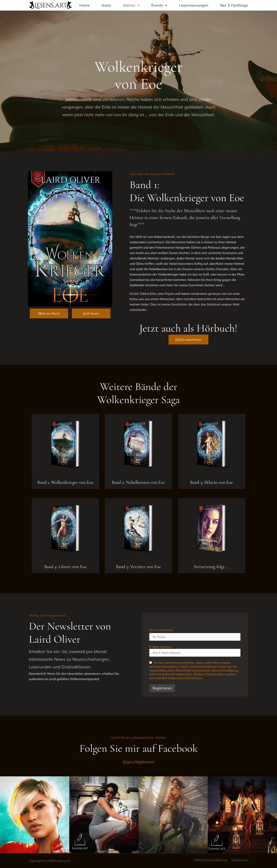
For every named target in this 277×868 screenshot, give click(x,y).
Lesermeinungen (194, 5)
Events (159, 5)
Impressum (240, 860)
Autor (106, 5)
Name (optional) (161, 630)
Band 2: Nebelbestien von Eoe (138, 482)
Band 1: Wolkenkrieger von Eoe (65, 482)
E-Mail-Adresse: (195, 651)
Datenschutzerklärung (211, 860)
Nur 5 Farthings (234, 5)
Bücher (131, 5)
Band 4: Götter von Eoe (65, 567)
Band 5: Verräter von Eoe (138, 567)
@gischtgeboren (138, 762)
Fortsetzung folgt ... (212, 567)
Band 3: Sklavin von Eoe (212, 482)
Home (85, 5)
